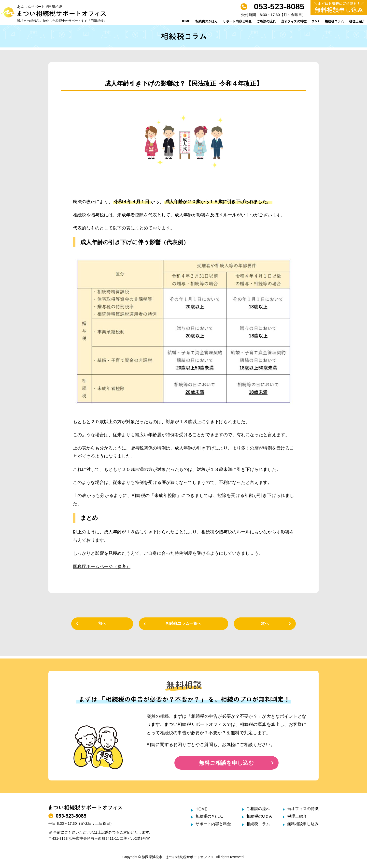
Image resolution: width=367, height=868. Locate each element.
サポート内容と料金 (237, 21)
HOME (185, 21)
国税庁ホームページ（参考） (102, 567)
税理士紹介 (357, 21)
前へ (102, 623)
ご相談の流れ (266, 21)
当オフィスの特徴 (294, 21)
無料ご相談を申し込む (226, 763)
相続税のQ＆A (259, 816)
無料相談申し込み (303, 824)
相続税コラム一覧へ (183, 623)
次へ (265, 623)
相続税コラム (334, 21)
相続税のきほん (206, 21)
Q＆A (316, 21)
